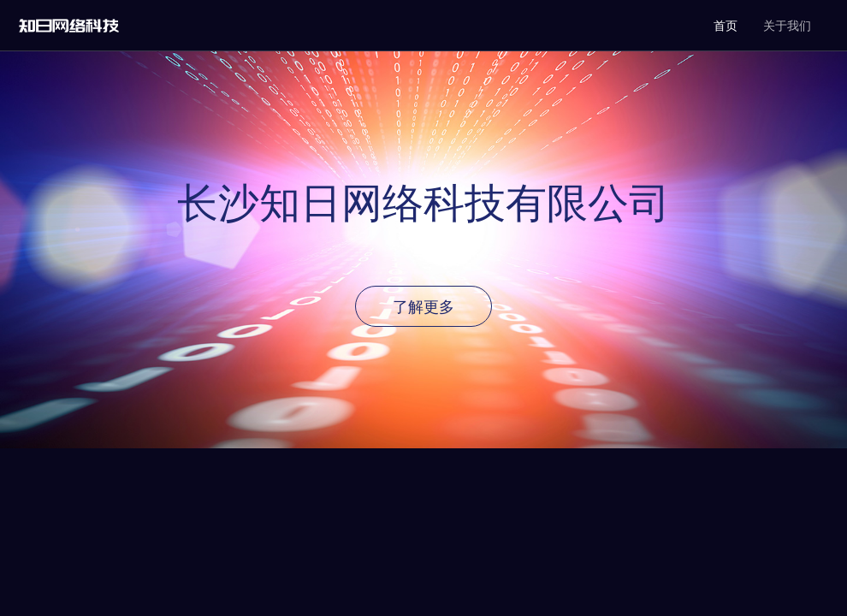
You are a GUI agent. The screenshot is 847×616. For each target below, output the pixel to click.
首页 (726, 26)
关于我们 (787, 26)
